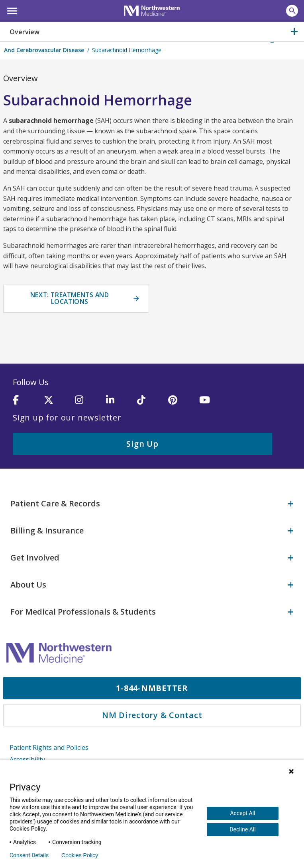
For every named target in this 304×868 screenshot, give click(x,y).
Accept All (242, 813)
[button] (11, 10)
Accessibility (27, 759)
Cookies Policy (80, 855)
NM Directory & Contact (152, 715)
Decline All (242, 829)
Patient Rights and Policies (49, 747)
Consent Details (29, 855)
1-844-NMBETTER (152, 688)
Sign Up (142, 444)
